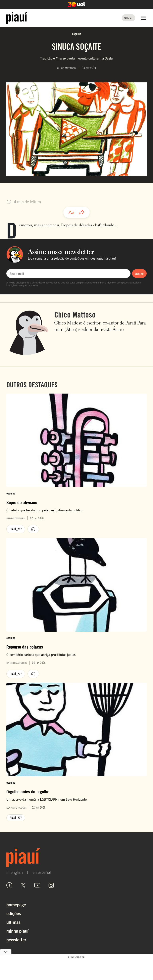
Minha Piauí (17, 931)
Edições (14, 913)
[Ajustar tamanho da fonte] (71, 212)
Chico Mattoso (75, 315)
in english (15, 872)
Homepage (16, 904)
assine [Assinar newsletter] (139, 273)
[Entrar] (128, 18)
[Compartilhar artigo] (82, 212)
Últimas (13, 922)
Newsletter (16, 939)
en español (42, 872)
